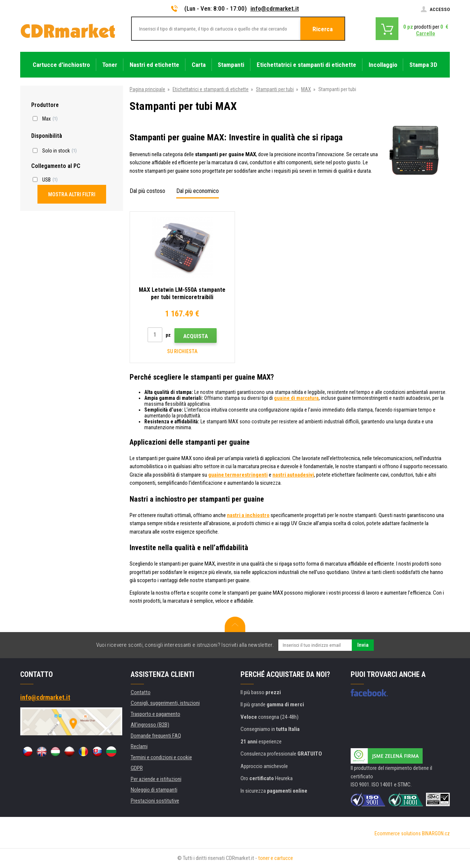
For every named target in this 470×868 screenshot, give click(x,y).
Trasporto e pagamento (156, 714)
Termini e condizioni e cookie (161, 757)
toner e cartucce (276, 858)
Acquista (196, 336)
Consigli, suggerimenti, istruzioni (165, 703)
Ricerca (323, 29)
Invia (363, 645)
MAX (306, 89)
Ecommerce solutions (398, 833)
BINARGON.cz (436, 833)
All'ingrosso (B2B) (150, 725)
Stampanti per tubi (275, 89)
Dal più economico (198, 191)
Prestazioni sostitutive (155, 801)
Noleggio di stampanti (154, 790)
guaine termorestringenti (238, 475)
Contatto (141, 692)
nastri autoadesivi (293, 475)
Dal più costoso (147, 191)
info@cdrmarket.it (275, 8)
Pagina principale (147, 89)
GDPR (137, 768)
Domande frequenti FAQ (156, 736)
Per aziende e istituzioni (156, 779)
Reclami (139, 746)
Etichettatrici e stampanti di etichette (211, 89)
